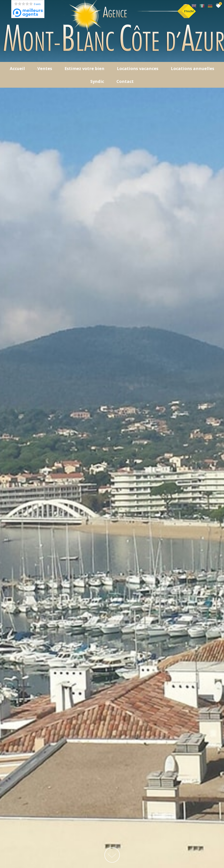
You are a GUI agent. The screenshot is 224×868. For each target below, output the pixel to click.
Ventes (45, 68)
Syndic (97, 81)
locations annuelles (193, 68)
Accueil (17, 68)
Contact (125, 81)
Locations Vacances (138, 68)
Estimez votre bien (84, 68)
